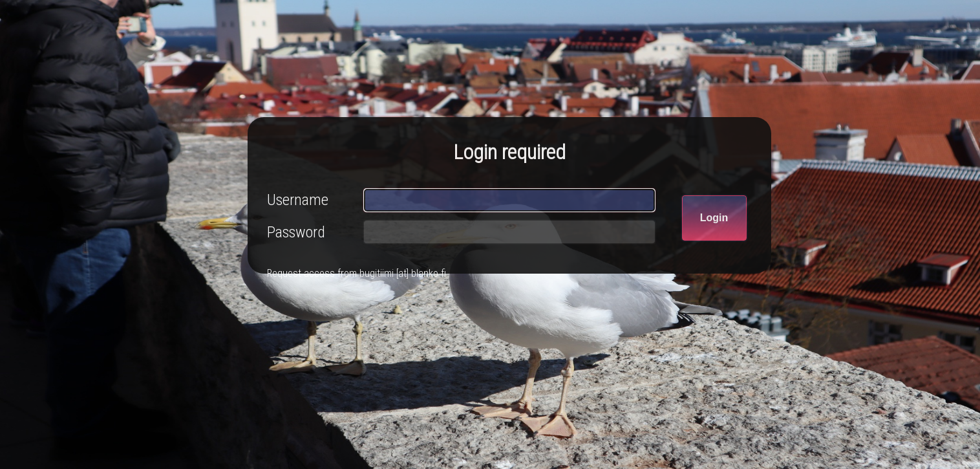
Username (298, 200)
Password (296, 232)
